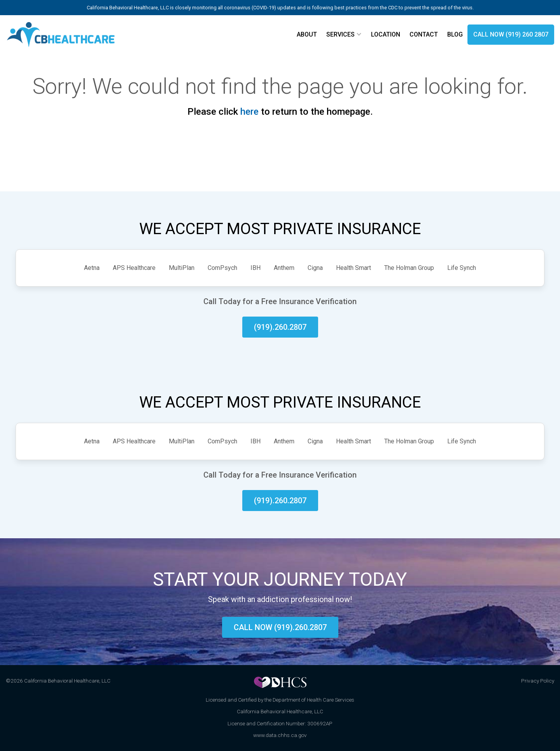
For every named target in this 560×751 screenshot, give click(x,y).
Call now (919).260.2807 (280, 627)
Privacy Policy (538, 681)
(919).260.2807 (280, 327)
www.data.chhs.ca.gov (280, 735)
